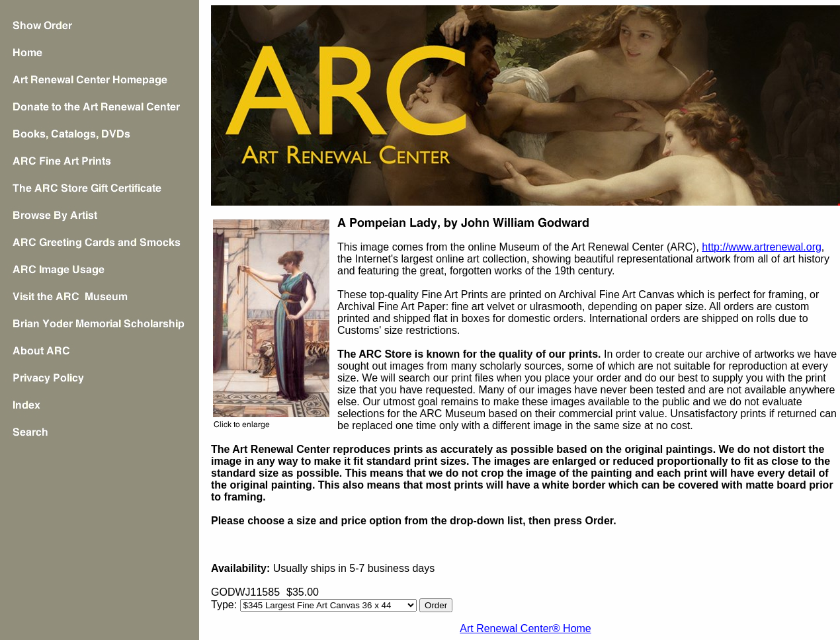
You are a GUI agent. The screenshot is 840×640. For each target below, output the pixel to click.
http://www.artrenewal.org (762, 247)
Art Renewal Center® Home (525, 628)
